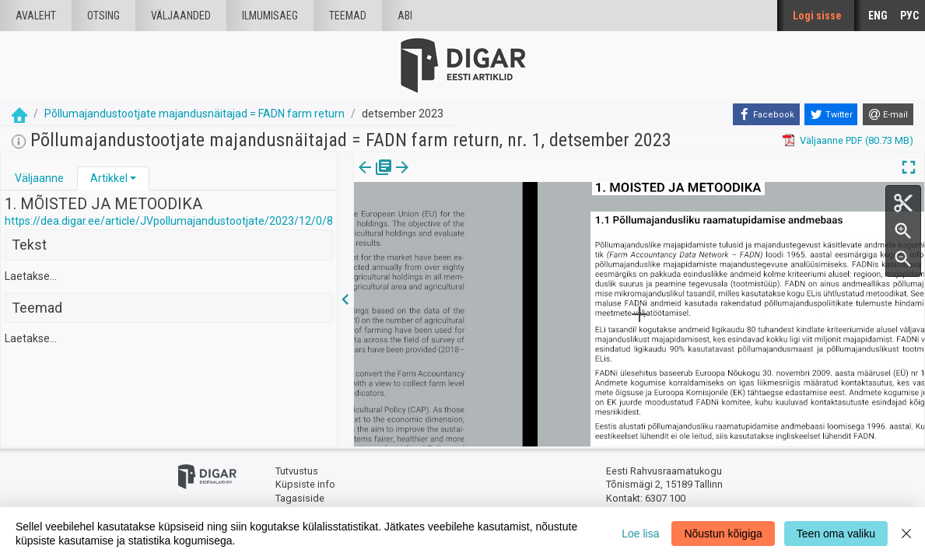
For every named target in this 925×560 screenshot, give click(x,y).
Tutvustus (297, 471)
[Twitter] (831, 114)
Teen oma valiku (836, 534)
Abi (405, 16)
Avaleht (36, 16)
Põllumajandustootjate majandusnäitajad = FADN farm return (194, 114)
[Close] (906, 534)
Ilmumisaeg (270, 16)
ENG (878, 16)
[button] (133, 178)
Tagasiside (300, 498)
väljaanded (181, 16)
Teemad (348, 16)
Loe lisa (640, 534)
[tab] (39, 178)
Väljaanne (39, 178)
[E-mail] (888, 114)
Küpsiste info (305, 484)
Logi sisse (817, 16)
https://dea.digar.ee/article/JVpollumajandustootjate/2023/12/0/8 (169, 221)
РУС (909, 16)
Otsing (103, 16)
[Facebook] (766, 114)
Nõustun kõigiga (723, 534)
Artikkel (109, 178)
